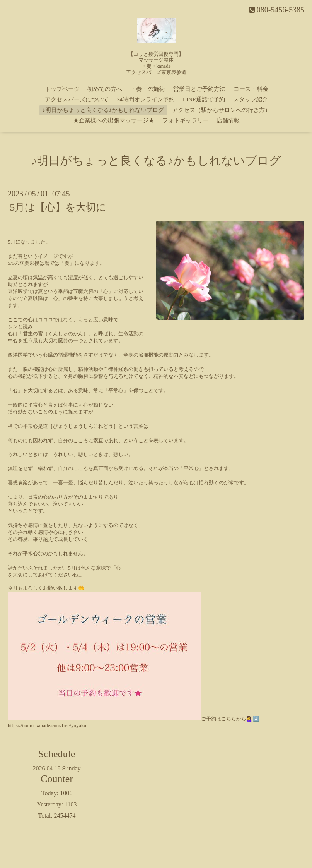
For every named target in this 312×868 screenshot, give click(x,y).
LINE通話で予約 (204, 99)
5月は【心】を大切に (58, 207)
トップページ (62, 89)
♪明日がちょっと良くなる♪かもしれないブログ (103, 110)
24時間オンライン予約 (146, 99)
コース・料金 (251, 89)
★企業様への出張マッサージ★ (114, 120)
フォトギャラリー (186, 120)
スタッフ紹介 (251, 99)
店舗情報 (228, 120)
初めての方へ (105, 89)
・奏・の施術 (148, 89)
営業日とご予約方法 (199, 89)
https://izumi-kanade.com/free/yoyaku (47, 725)
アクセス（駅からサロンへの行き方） (221, 110)
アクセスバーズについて (77, 99)
